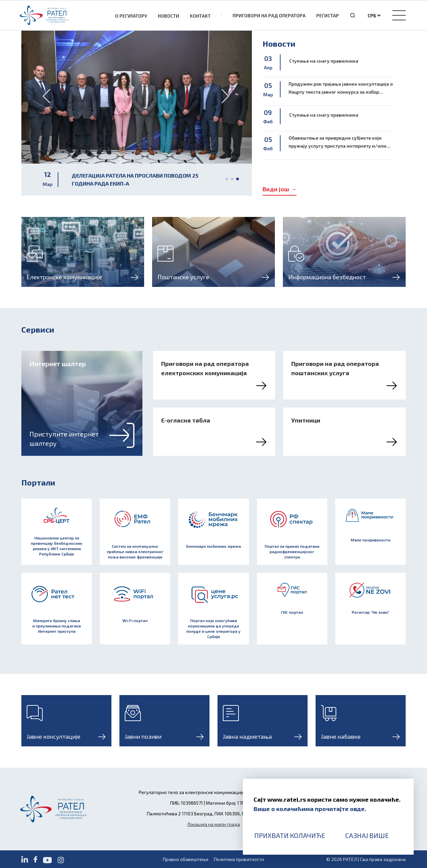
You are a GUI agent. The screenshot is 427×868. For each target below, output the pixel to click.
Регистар (328, 15)
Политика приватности (239, 859)
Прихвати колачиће (290, 835)
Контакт (200, 16)
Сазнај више (367, 835)
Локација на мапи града (213, 824)
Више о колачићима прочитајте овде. (310, 809)
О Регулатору (131, 16)
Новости (168, 16)
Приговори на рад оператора (269, 15)
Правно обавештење (186, 859)
